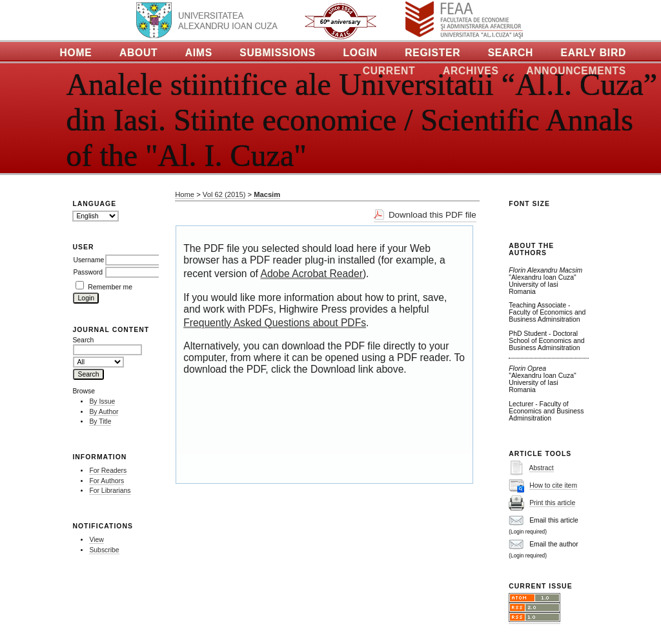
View (96, 540)
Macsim (267, 194)
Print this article (552, 503)
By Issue (102, 401)
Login (360, 53)
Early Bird (594, 53)
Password (88, 272)
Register (432, 53)
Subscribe (104, 550)
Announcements (576, 71)
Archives (471, 71)
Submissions (278, 53)
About (138, 53)
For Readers (108, 471)
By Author (104, 412)
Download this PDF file (432, 215)
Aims (199, 53)
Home (76, 53)
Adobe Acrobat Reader (311, 274)
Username (88, 260)
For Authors (107, 481)
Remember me (110, 287)
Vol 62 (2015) (224, 194)
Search (511, 53)
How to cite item (553, 485)
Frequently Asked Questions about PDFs (275, 323)
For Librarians (110, 491)
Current (389, 71)
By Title (100, 421)
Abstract (542, 468)
